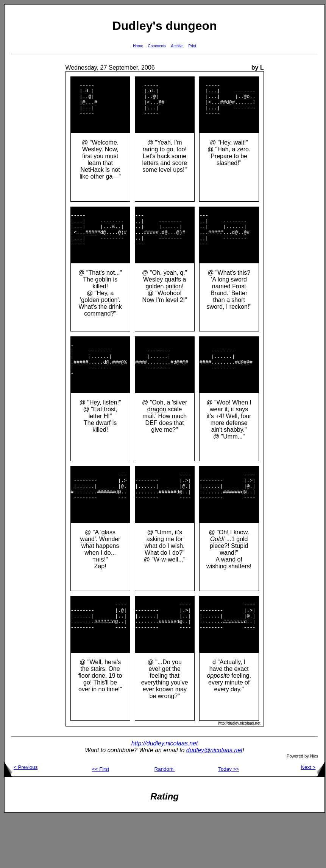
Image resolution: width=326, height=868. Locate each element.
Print (192, 46)
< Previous (21, 818)
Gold (217, 580)
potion (109, 320)
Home (138, 46)
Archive (177, 46)
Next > (313, 818)
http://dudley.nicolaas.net (165, 794)
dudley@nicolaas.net (214, 801)
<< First (101, 820)
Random (165, 820)
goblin (103, 300)
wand (87, 580)
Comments (157, 46)
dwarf (103, 453)
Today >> (229, 820)
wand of (232, 600)
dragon (157, 440)
